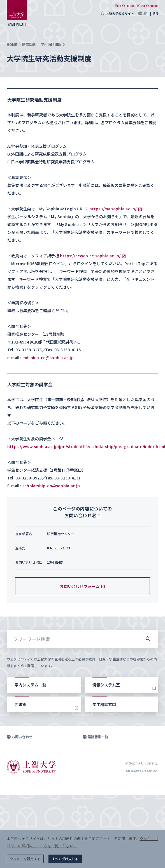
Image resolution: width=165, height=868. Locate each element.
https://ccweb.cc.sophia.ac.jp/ (90, 256)
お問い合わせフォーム (82, 586)
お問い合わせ (19, 737)
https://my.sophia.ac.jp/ (113, 209)
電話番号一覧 (95, 737)
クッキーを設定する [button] (25, 859)
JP (145, 14)
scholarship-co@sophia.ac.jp (51, 486)
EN (156, 14)
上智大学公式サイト (117, 13)
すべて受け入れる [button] (65, 859)
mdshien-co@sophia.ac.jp (48, 357)
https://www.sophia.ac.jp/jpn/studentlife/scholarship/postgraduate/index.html (86, 446)
